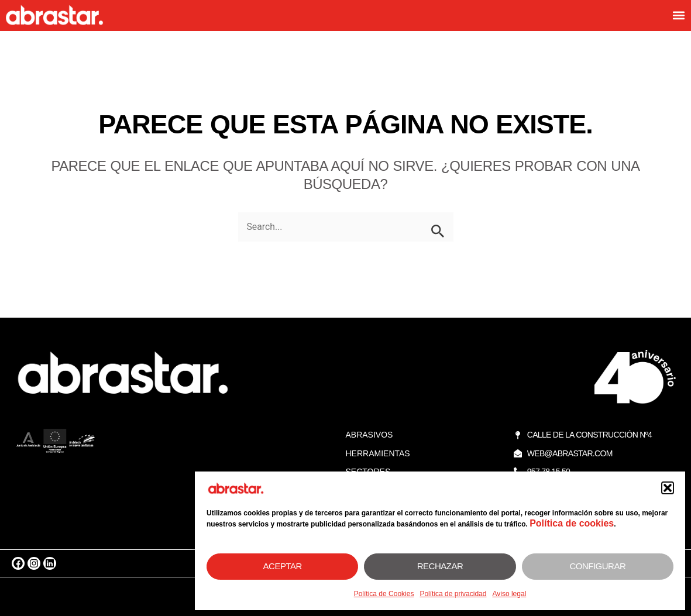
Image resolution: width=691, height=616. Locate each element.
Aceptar (283, 566)
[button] (668, 488)
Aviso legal (509, 594)
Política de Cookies (384, 594)
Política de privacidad (453, 594)
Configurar (597, 566)
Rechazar (440, 566)
